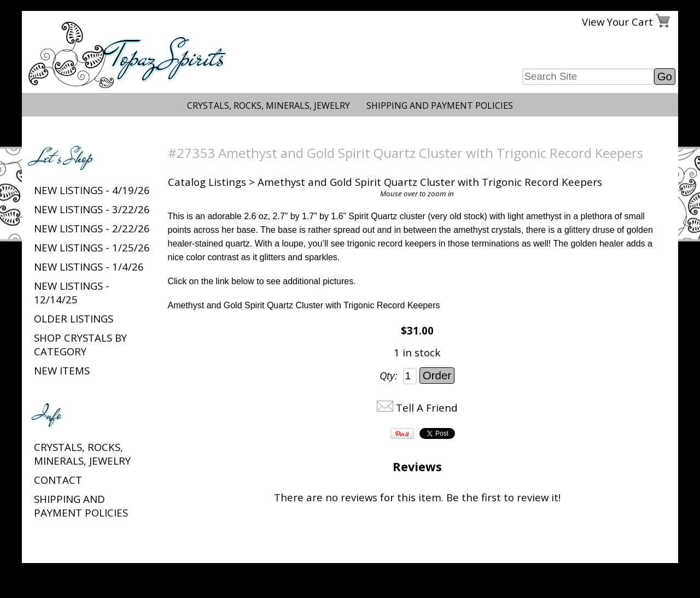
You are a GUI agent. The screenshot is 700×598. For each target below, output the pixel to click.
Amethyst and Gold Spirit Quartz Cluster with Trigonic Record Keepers (304, 305)
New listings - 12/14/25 (72, 292)
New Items (62, 370)
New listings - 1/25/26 (92, 247)
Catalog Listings (207, 182)
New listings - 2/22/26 (92, 228)
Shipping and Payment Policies (440, 105)
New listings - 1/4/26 (89, 266)
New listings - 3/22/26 (92, 209)
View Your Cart (617, 22)
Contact (58, 480)
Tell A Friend (427, 408)
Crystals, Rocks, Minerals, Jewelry (269, 105)
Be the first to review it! (503, 497)
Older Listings (74, 318)
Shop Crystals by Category (80, 344)
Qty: (389, 375)
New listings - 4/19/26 (92, 190)
